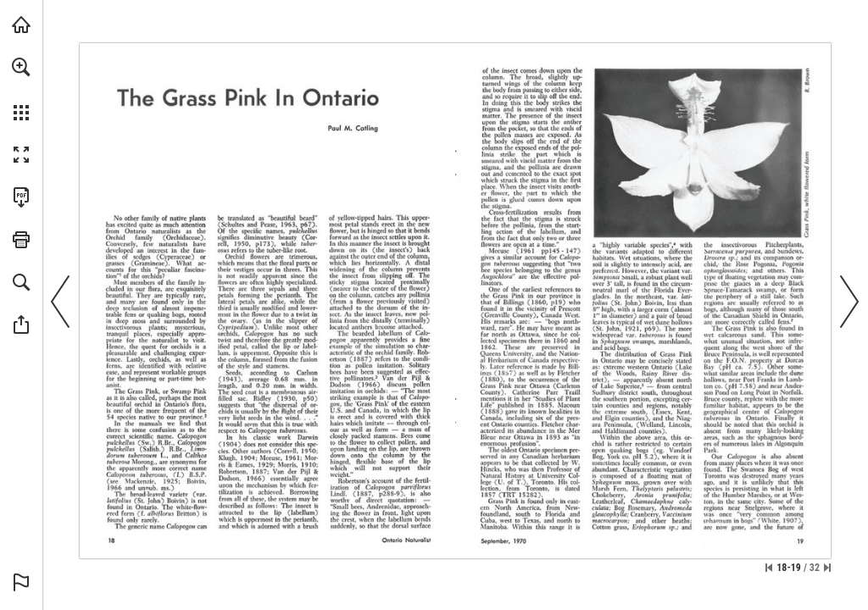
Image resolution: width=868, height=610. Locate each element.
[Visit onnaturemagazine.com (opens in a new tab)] (21, 25)
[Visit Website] (796, 310)
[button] (21, 67)
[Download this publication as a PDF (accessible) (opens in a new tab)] (21, 197)
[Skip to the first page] (769, 568)
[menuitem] (21, 89)
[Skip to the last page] (827, 568)
